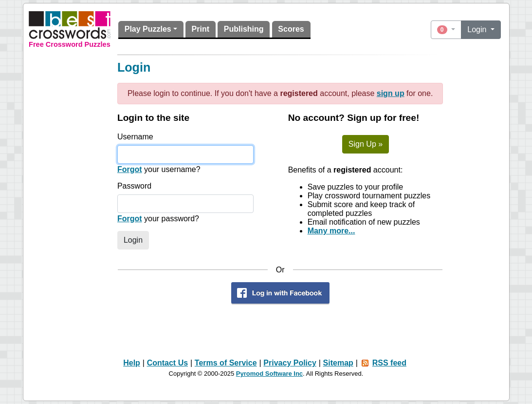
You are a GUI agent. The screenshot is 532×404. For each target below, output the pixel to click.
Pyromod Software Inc (269, 374)
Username (135, 137)
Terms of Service (226, 363)
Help (132, 363)
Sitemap (338, 363)
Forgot (130, 169)
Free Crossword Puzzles (70, 44)
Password (134, 186)
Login (478, 29)
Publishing (244, 29)
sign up (391, 93)
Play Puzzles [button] (148, 29)
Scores (291, 29)
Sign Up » (366, 144)
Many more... (331, 231)
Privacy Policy (290, 363)
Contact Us (167, 363)
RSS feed (389, 363)
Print (201, 29)
